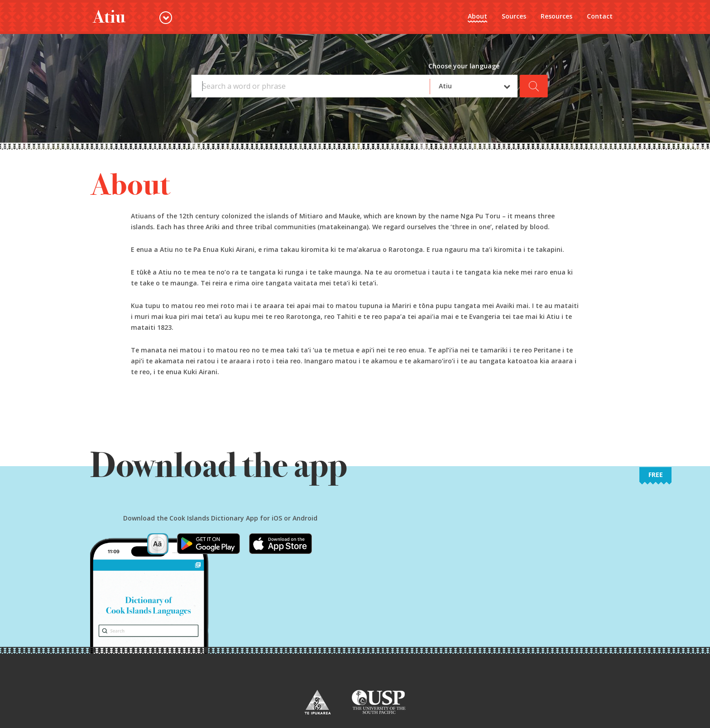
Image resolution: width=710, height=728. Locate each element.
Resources (556, 16)
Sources (514, 16)
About (477, 16)
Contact (600, 16)
